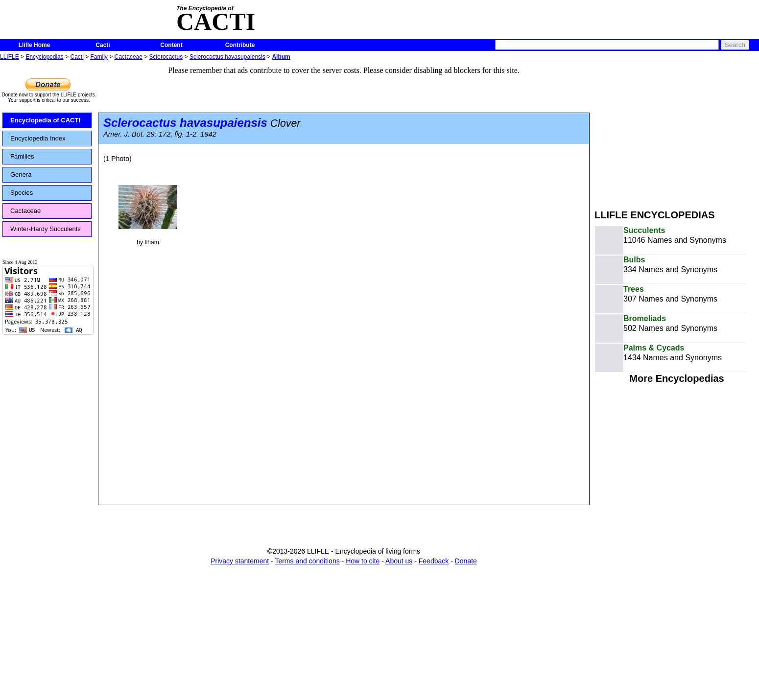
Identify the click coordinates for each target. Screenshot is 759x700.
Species (22, 193)
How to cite (363, 561)
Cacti (103, 45)
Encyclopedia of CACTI (45, 120)
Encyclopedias (44, 57)
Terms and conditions (307, 561)
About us (399, 561)
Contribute (240, 45)
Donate (466, 561)
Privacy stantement (240, 561)
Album (281, 57)
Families (22, 156)
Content (171, 45)
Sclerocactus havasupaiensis (227, 57)
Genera (21, 175)
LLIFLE (10, 57)
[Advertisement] (677, 131)
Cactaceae (129, 57)
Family (99, 57)
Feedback (434, 561)
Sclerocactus (166, 57)
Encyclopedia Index (38, 138)
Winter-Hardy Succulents (46, 229)
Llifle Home (35, 45)
